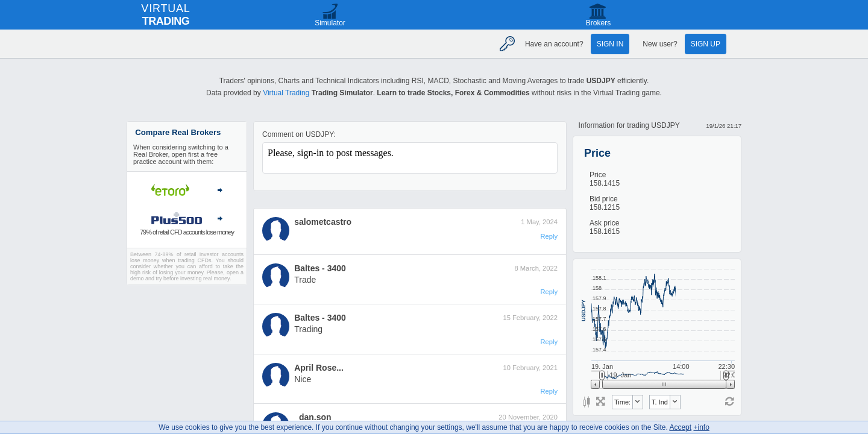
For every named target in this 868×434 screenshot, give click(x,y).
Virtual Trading (286, 93)
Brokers (598, 23)
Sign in (610, 44)
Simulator (330, 23)
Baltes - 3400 (320, 268)
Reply (549, 236)
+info (701, 427)
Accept (680, 427)
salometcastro (323, 222)
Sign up (706, 44)
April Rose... (319, 368)
